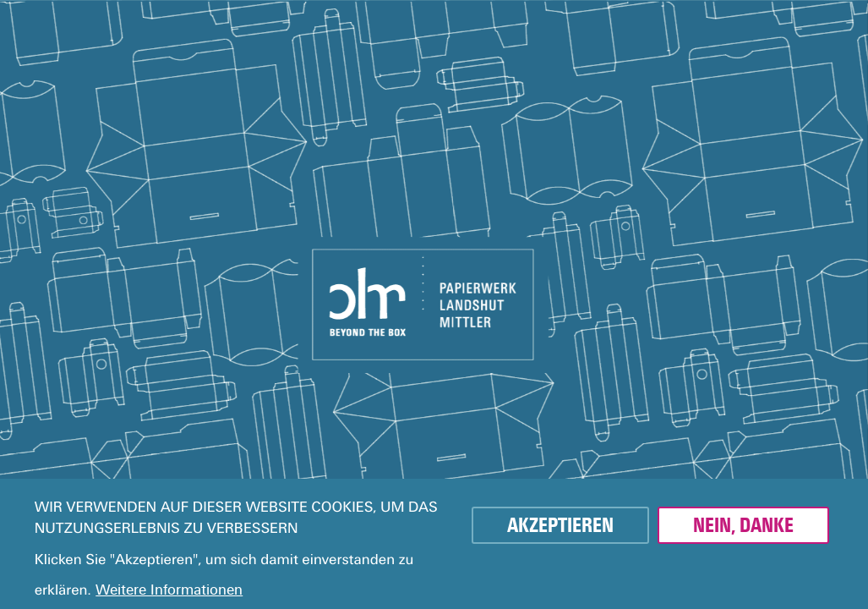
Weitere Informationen (169, 590)
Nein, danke (743, 525)
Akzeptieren (560, 525)
